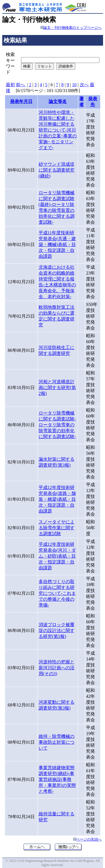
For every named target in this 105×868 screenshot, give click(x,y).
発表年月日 (21, 101)
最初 (10, 85)
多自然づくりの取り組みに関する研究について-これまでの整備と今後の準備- (57, 593)
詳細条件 (66, 66)
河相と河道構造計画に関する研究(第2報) (57, 388)
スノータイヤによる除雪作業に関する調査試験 (57, 528)
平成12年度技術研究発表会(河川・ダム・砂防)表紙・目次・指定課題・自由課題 (57, 556)
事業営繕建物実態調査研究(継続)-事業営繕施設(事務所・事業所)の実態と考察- (57, 779)
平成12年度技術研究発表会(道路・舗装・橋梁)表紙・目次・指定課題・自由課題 (57, 499)
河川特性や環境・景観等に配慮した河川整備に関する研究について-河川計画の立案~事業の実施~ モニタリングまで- (58, 130)
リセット (45, 66)
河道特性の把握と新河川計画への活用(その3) (57, 668)
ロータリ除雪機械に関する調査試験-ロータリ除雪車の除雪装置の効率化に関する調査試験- (57, 425)
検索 (27, 66)
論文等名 (58, 101)
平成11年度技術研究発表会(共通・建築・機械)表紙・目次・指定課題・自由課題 (57, 245)
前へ (21, 85)
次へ (84, 85)
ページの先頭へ (89, 839)
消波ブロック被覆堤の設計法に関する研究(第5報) (57, 630)
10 (74, 85)
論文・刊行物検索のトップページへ (73, 28)
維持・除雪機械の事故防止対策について (57, 742)
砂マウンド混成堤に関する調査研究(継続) (57, 170)
